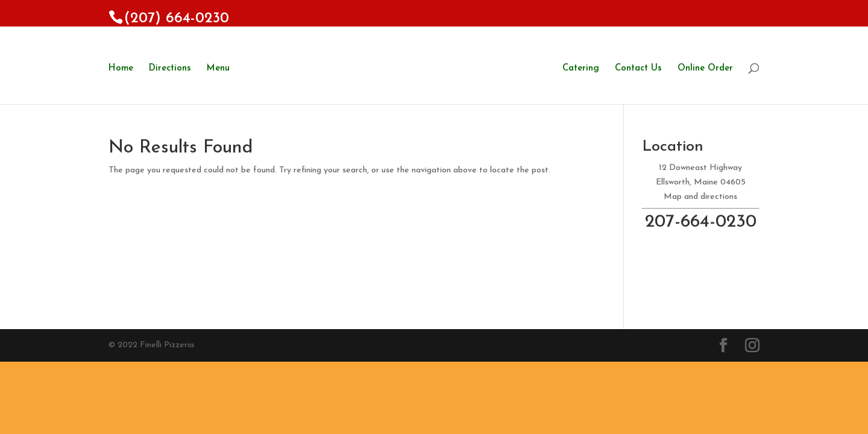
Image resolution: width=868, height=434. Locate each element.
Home (121, 69)
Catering (581, 69)
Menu (218, 69)
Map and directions (700, 197)
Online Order (705, 69)
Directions (170, 69)
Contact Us (638, 69)
